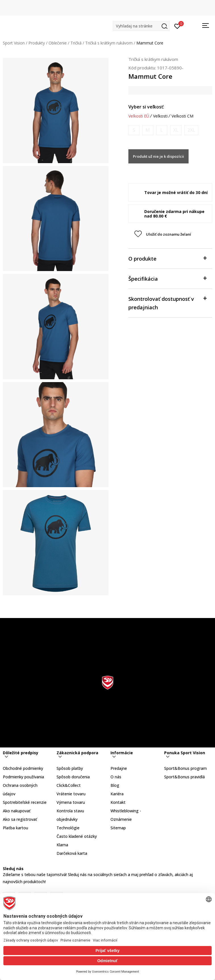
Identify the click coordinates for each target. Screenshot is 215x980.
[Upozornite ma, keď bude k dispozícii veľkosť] (134, 130)
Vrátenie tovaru (71, 794)
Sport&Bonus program (185, 768)
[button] (141, 26)
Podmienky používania (23, 777)
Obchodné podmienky (23, 768)
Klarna (62, 845)
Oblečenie (58, 43)
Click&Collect (69, 785)
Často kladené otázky (77, 836)
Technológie (68, 828)
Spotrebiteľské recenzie (25, 802)
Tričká (76, 43)
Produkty (37, 43)
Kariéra (117, 794)
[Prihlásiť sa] (177, 26)
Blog (115, 785)
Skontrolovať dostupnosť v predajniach (167, 303)
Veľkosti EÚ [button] (139, 116)
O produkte (167, 258)
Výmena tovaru (71, 802)
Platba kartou (15, 828)
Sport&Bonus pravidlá (184, 777)
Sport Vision (14, 43)
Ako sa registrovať (20, 819)
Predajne (119, 768)
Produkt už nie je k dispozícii (158, 156)
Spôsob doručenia (73, 777)
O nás (116, 777)
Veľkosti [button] (160, 116)
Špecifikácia (167, 278)
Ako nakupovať (17, 811)
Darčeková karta (72, 853)
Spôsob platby (70, 768)
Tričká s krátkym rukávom (109, 43)
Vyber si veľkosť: (146, 107)
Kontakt (118, 802)
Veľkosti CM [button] (182, 116)
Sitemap (118, 828)
